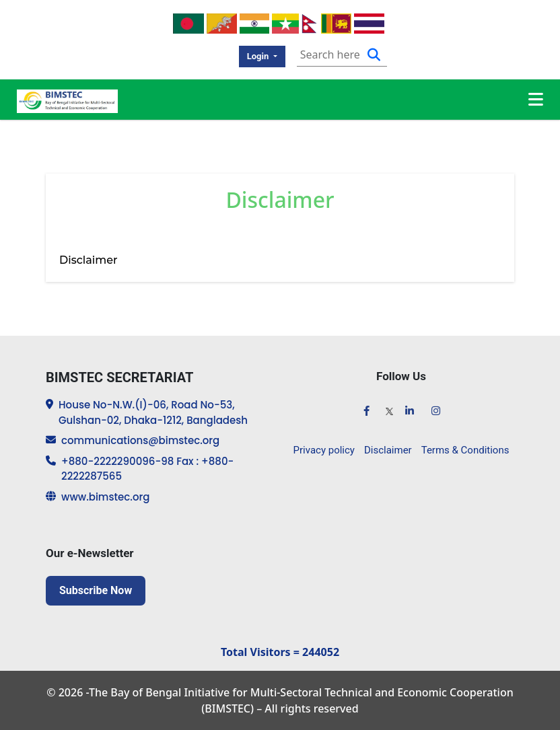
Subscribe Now (96, 590)
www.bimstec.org (105, 497)
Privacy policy (324, 450)
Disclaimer (388, 450)
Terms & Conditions (465, 450)
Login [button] (259, 56)
